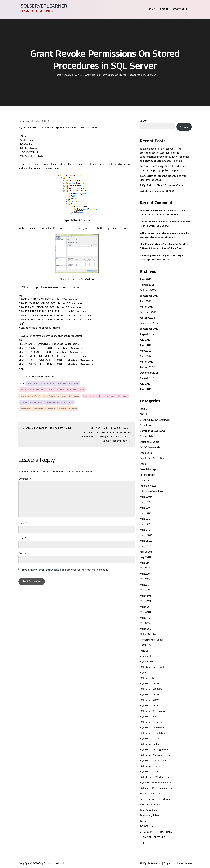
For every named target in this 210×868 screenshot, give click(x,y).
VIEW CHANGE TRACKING (156, 832)
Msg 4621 (145, 601)
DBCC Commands (150, 447)
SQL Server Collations (152, 722)
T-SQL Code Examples (152, 804)
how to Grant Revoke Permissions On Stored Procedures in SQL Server (52, 390)
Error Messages (149, 469)
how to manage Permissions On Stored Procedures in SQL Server (50, 396)
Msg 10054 (146, 497)
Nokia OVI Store (149, 634)
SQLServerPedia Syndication (156, 788)
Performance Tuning (151, 640)
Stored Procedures (150, 793)
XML (143, 843)
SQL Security (147, 678)
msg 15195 (146, 552)
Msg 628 (145, 607)
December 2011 (149, 373)
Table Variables (148, 810)
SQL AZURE (147, 661)
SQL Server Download (152, 727)
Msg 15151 (146, 546)
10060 (143, 409)
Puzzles (144, 650)
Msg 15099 (146, 535)
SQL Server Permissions (44, 377)
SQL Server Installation (153, 733)
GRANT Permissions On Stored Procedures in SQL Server (53, 383)
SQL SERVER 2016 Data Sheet (157, 191)
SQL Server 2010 (149, 694)
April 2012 (145, 356)
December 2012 (149, 323)
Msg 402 (145, 590)
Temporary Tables (150, 815)
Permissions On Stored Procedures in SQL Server (106, 396)
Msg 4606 (145, 596)
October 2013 (148, 290)
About (164, 9)
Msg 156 (145, 563)
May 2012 (145, 351)
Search (144, 121)
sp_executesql (148, 656)
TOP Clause (146, 826)
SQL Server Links (149, 744)
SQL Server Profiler (151, 766)
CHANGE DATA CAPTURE (155, 420)
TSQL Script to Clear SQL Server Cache (162, 185)
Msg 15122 (146, 541)
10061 (143, 414)
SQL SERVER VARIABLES (154, 777)
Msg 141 (145, 530)
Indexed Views (148, 486)
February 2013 (148, 312)
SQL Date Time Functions (154, 667)
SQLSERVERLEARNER (44, 6)
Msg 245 (145, 579)
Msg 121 (145, 519)
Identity (144, 480)
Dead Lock (146, 453)
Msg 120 (145, 508)
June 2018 (146, 279)
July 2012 (145, 340)
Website (23, 553)
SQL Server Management (154, 749)
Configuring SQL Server (153, 431)
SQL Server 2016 (149, 705)
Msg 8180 (145, 629)
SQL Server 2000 (149, 683)
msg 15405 (146, 557)
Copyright (180, 9)
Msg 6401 (145, 612)
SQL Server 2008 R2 (151, 689)
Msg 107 (145, 502)
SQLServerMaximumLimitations (158, 782)
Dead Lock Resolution (152, 458)
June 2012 (146, 345)
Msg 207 (145, 568)
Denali (143, 464)
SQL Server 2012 (149, 700)
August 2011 (147, 378)
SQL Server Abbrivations (153, 711)
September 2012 (149, 329)
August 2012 (147, 334)
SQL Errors (146, 672)
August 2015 (147, 285)
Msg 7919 (145, 618)
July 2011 (145, 384)
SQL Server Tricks (150, 771)
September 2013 (149, 296)
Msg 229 (145, 574)
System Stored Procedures (155, 799)
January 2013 (147, 318)
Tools (143, 821)
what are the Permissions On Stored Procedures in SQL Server (48, 409)
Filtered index (148, 475)
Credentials (146, 436)
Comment (25, 479)
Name (23, 523)
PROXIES (145, 645)
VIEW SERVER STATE (152, 837)
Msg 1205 (145, 513)
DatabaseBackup (149, 442)
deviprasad (27, 121)
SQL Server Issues (150, 738)
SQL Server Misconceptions (155, 755)
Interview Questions (151, 491)
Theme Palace (183, 863)
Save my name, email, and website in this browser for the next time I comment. (65, 570)
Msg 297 (145, 585)
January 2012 (147, 367)
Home (151, 9)
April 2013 (145, 301)
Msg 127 (145, 524)
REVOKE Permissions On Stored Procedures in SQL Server (47, 402)
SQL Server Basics (150, 716)
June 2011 (146, 389)
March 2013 (147, 307)
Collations (145, 425)
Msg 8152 (145, 623)
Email (22, 538)
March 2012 (147, 362)
